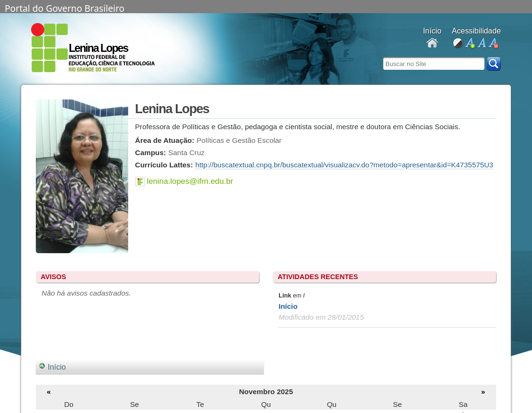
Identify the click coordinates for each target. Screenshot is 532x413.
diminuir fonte (493, 44)
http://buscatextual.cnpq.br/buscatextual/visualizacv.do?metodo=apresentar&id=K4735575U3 (344, 165)
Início (288, 306)
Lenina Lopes (98, 48)
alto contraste (458, 44)
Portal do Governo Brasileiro (65, 8)
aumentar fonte (470, 44)
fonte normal (481, 44)
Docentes (432, 44)
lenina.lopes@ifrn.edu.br (190, 181)
